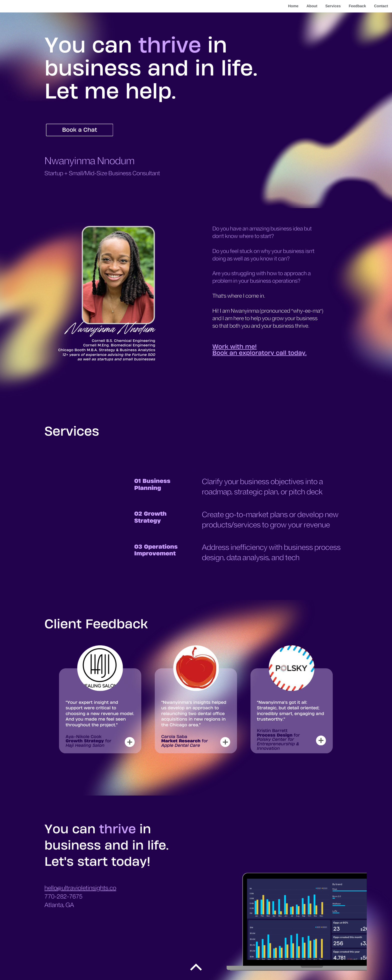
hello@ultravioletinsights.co (80, 888)
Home (293, 6)
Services (333, 6)
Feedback (357, 6)
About (312, 6)
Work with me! (234, 347)
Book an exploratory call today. (259, 353)
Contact (381, 6)
